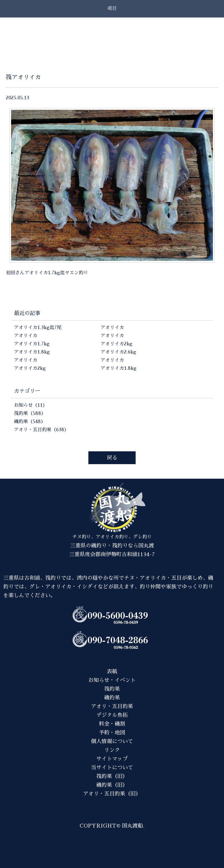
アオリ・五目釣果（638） (41, 430)
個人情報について (112, 741)
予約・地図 (112, 733)
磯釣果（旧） (112, 785)
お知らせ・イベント (112, 680)
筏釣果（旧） (112, 776)
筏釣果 (112, 689)
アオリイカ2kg (30, 368)
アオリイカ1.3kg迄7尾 (38, 328)
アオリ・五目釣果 (112, 706)
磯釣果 (112, 698)
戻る (112, 458)
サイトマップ (112, 759)
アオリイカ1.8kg (32, 352)
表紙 (112, 671)
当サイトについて (112, 768)
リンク (112, 750)
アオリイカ (26, 336)
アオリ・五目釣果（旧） (112, 794)
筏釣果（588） (30, 413)
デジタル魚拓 (112, 715)
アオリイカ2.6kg (118, 352)
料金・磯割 (112, 724)
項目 (112, 8)
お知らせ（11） (31, 405)
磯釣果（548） (30, 422)
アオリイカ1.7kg (32, 344)
